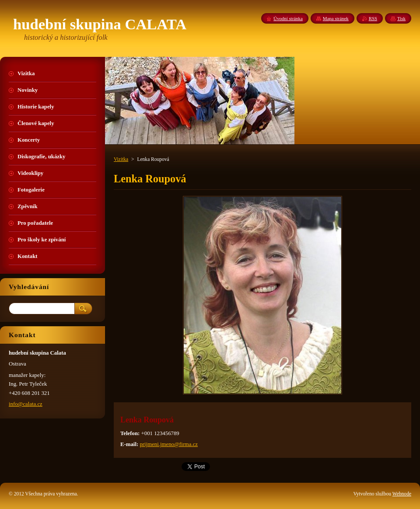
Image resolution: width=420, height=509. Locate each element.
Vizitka (121, 159)
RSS (373, 18)
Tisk (401, 18)
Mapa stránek (336, 18)
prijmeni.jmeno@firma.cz (169, 444)
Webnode (402, 494)
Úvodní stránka (288, 18)
